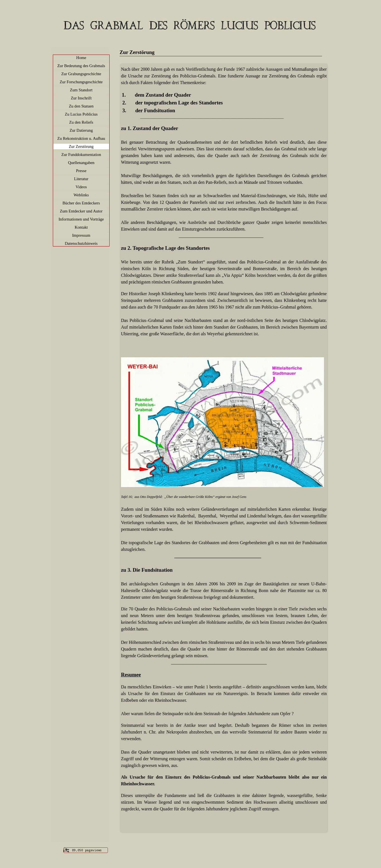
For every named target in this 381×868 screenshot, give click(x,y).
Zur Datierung (81, 130)
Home (81, 58)
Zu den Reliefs (81, 122)
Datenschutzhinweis (81, 243)
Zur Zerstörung (81, 146)
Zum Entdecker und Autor (81, 211)
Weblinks (81, 195)
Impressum (81, 235)
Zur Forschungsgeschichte (81, 82)
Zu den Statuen (81, 106)
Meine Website (194, 24)
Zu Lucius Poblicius (81, 114)
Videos (81, 187)
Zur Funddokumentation (81, 155)
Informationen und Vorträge (81, 219)
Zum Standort (81, 90)
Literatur (81, 179)
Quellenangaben (81, 163)
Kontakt (81, 227)
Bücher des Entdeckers (81, 203)
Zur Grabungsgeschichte (81, 74)
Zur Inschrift (81, 98)
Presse (81, 171)
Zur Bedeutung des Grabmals (81, 66)
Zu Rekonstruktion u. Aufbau (81, 138)
